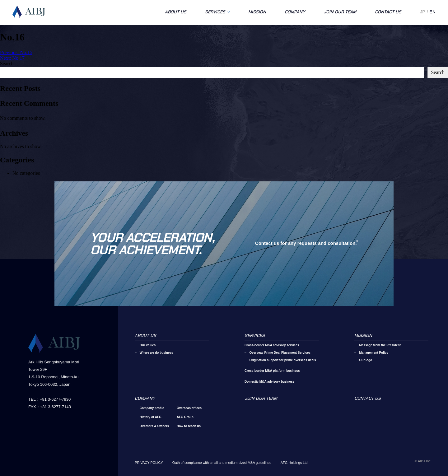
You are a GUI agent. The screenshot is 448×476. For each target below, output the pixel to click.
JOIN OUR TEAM (340, 12)
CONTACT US (388, 12)
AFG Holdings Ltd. (295, 463)
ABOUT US (176, 12)
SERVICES (215, 12)
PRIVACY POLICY (149, 463)
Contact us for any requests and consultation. (306, 243)
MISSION (257, 12)
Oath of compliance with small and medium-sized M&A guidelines (222, 463)
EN (433, 12)
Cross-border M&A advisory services (272, 345)
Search (7, 64)
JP (422, 12)
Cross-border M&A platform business (272, 371)
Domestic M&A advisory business (269, 382)
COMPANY (295, 12)
